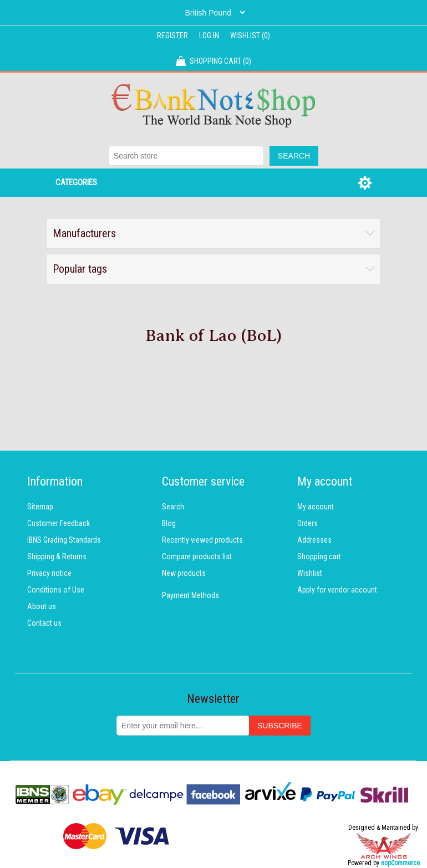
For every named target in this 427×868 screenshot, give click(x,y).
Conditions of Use (56, 590)
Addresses (314, 540)
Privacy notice (49, 573)
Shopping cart (319, 556)
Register (172, 35)
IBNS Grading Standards (64, 540)
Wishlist (310, 573)
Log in (209, 35)
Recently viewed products (202, 540)
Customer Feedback (59, 523)
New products (184, 573)
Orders (307, 523)
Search (173, 507)
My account (316, 507)
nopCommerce (400, 863)
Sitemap (40, 507)
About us (42, 606)
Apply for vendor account (337, 590)
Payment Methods (190, 595)
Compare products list (197, 556)
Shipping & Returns (57, 556)
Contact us (44, 623)
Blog (169, 523)
